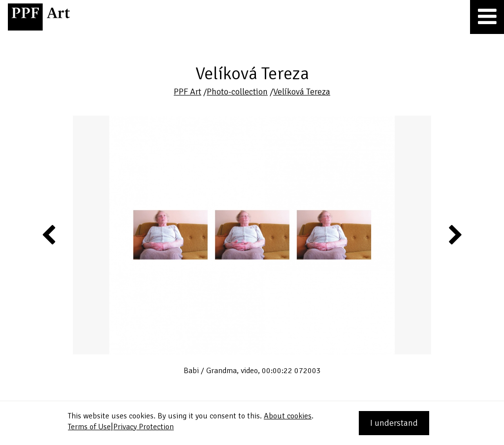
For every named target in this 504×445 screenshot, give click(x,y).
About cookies (288, 416)
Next (455, 234)
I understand (394, 423)
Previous (49, 234)
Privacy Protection (143, 427)
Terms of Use (89, 427)
